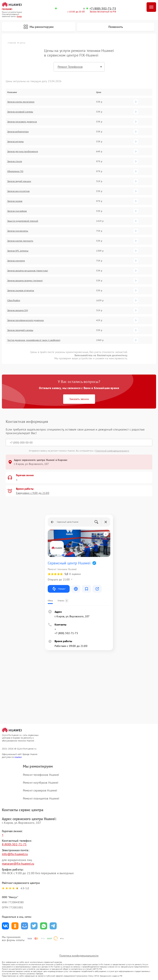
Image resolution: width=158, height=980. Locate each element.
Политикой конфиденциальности (112, 451)
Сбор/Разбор (14, 300)
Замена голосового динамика (22, 122)
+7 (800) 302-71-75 (103, 8)
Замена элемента (16, 261)
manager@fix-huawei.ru (18, 863)
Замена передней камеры (20, 330)
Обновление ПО (15, 171)
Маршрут (59, 589)
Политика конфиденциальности (79, 956)
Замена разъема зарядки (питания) (25, 281)
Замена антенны (15, 142)
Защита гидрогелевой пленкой (23, 221)
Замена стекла (15, 161)
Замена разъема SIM (18, 310)
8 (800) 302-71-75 (14, 844)
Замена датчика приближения (23, 151)
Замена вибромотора (18, 132)
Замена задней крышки (19, 181)
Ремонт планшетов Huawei (41, 798)
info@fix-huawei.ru (15, 854)
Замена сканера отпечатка (21, 291)
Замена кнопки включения (21, 102)
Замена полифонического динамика (26, 320)
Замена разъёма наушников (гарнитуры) (28, 271)
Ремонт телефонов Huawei (41, 775)
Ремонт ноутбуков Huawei (41, 783)
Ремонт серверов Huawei (40, 790)
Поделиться (5, 926)
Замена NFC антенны (18, 251)
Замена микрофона (17, 211)
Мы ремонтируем (39, 27)
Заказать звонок (79, 399)
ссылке (18, 757)
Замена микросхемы (18, 231)
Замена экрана (15, 201)
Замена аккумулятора (18, 191)
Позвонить (116, 27)
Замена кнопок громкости (20, 241)
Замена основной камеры (20, 112)
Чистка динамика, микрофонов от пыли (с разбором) (34, 340)
